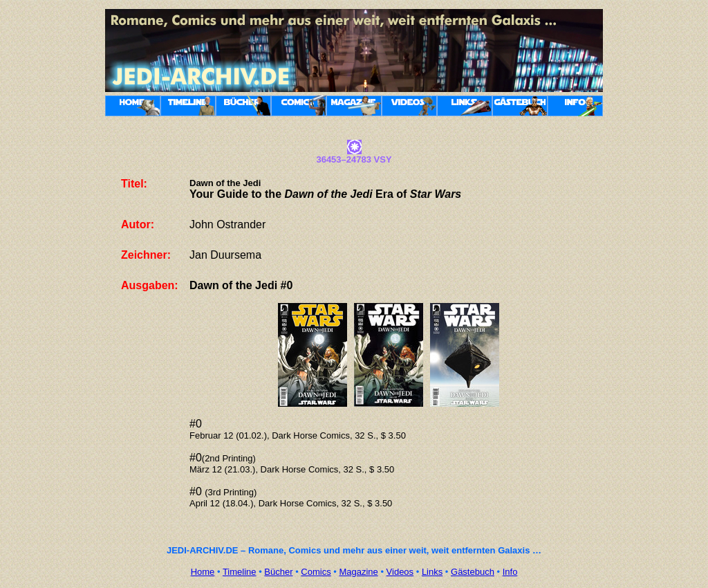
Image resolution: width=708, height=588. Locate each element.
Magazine (358, 572)
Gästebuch (473, 572)
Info (510, 572)
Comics (316, 572)
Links (432, 572)
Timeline (240, 572)
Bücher (278, 572)
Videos (400, 572)
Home (203, 572)
